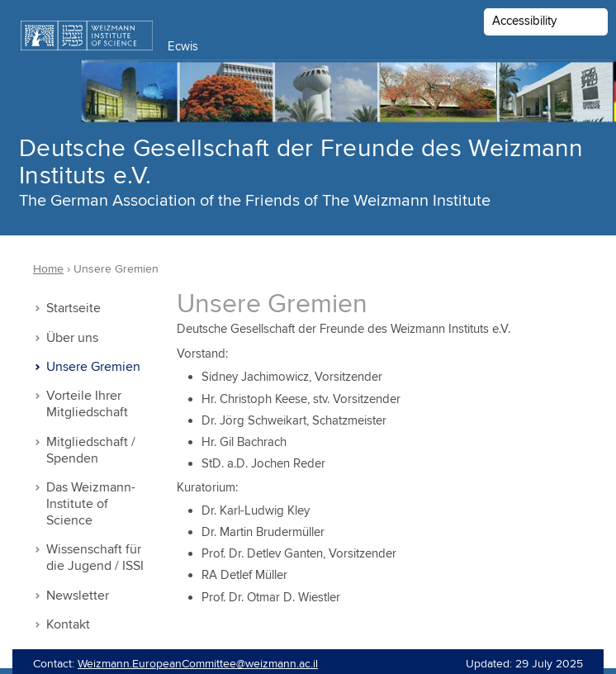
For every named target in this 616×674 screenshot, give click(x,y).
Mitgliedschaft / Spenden (91, 451)
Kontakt (68, 625)
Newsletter (78, 596)
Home (48, 269)
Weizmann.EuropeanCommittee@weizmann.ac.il (198, 664)
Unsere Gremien (93, 367)
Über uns (72, 338)
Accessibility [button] (524, 21)
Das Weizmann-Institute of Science (91, 504)
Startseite (73, 309)
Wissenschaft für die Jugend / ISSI (95, 558)
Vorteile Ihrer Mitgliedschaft (87, 404)
